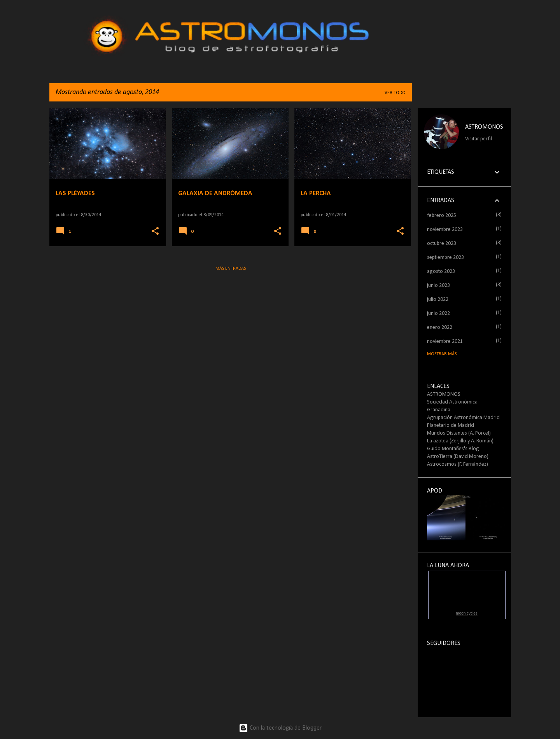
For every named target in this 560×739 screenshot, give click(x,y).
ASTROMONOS (484, 127)
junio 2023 (438, 286)
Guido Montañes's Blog (453, 449)
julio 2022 (438, 300)
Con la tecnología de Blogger (280, 728)
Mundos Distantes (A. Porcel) (459, 433)
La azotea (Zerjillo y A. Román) (460, 441)
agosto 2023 (441, 272)
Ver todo (395, 93)
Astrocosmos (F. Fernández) (458, 464)
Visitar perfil (479, 139)
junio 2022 (438, 314)
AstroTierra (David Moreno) (458, 457)
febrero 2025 (442, 216)
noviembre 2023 (445, 230)
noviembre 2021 (445, 342)
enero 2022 (440, 328)
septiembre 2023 (445, 258)
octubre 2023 (442, 244)
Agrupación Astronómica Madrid (463, 418)
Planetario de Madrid (451, 425)
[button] (155, 231)
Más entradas (231, 269)
